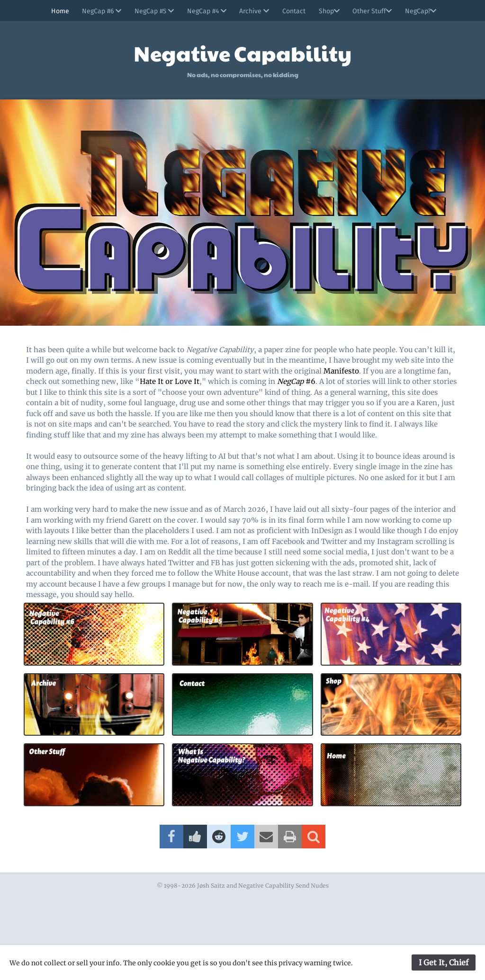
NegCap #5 (151, 11)
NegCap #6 (97, 11)
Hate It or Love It (170, 381)
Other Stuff (374, 11)
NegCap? (424, 11)
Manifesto (341, 371)
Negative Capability (242, 53)
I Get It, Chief (444, 962)
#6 (310, 381)
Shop (330, 11)
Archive (253, 11)
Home (54, 11)
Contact (294, 11)
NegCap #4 (204, 11)
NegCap (290, 381)
